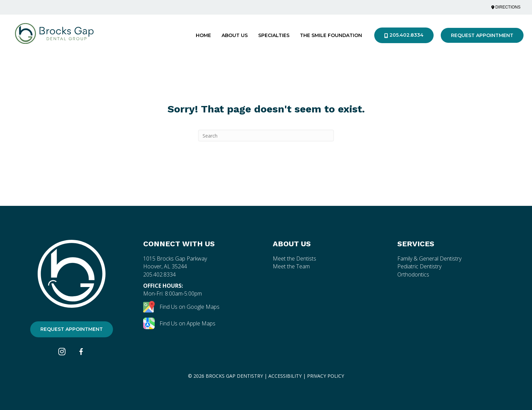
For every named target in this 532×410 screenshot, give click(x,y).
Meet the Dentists (294, 259)
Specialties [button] (274, 35)
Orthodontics (413, 274)
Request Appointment (482, 35)
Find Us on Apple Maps (179, 323)
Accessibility (285, 376)
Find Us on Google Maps (181, 307)
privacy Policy (326, 376)
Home (203, 35)
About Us (235, 35)
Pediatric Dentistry (419, 266)
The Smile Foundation (331, 35)
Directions (506, 7)
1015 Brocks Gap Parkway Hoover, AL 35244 (175, 262)
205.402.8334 (404, 35)
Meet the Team (291, 266)
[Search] (266, 136)
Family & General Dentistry (429, 259)
